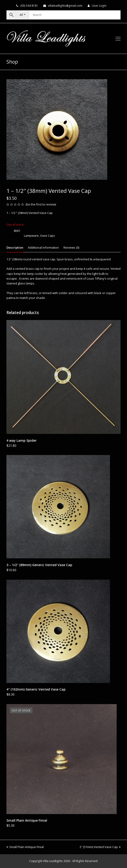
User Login (99, 6)
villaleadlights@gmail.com (65, 6)
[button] (118, 38)
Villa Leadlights (53, 861)
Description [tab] (15, 247)
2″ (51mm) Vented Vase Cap (100, 847)
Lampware (31, 236)
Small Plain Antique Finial (25, 847)
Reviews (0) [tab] (71, 247)
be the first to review (41, 204)
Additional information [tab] (43, 247)
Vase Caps (48, 236)
